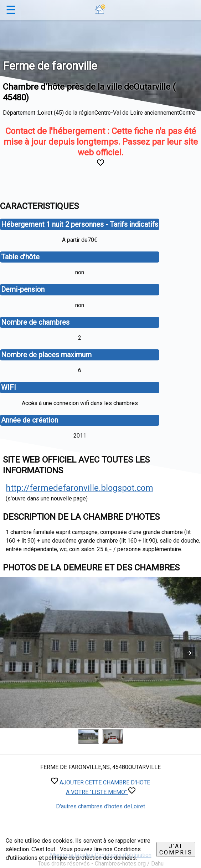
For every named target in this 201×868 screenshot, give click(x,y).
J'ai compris (176, 849)
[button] (189, 653)
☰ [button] (11, 10)
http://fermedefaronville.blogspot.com (79, 488)
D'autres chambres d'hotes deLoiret (100, 806)
